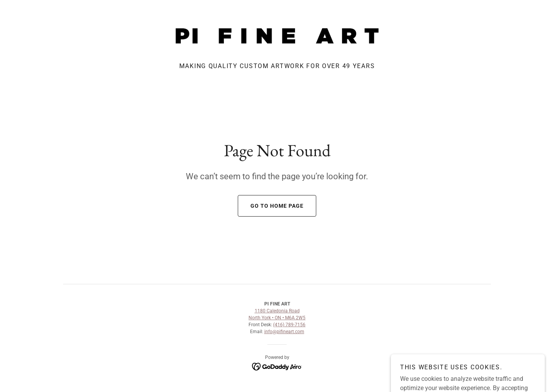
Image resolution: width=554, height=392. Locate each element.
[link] (277, 35)
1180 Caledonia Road (277, 311)
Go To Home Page (271, 206)
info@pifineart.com (284, 332)
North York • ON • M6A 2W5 (277, 318)
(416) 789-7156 (289, 325)
